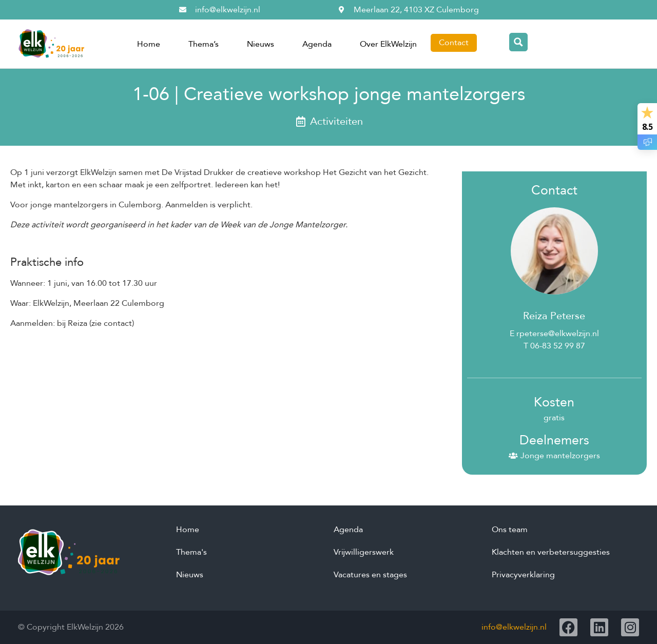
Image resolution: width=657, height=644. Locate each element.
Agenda (317, 44)
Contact (454, 43)
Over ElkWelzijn (388, 44)
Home (149, 44)
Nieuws (260, 44)
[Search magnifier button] (518, 42)
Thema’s (204, 44)
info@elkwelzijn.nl (514, 627)
